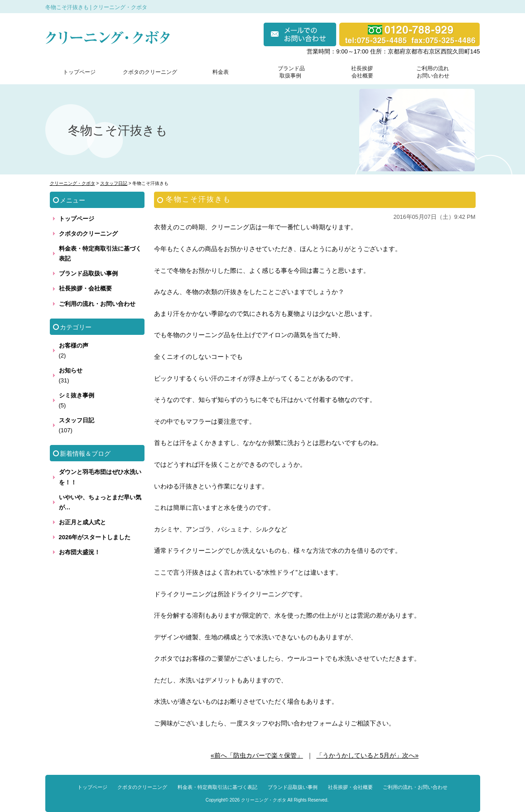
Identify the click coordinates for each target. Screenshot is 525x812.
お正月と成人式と (82, 522)
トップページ (79, 72)
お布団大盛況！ (79, 552)
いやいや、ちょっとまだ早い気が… (100, 502)
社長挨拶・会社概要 (85, 288)
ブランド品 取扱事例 (291, 72)
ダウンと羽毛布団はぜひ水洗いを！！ (100, 477)
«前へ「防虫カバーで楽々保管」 (257, 755)
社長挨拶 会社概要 (360, 72)
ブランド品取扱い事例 (88, 273)
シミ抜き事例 (77, 395)
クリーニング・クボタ (264, 800)
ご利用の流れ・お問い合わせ (97, 304)
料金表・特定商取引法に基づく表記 (100, 254)
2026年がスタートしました (95, 537)
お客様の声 (74, 346)
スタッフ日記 (77, 420)
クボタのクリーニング (150, 72)
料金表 (221, 72)
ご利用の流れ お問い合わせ (431, 72)
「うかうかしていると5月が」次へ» (367, 755)
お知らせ (71, 370)
